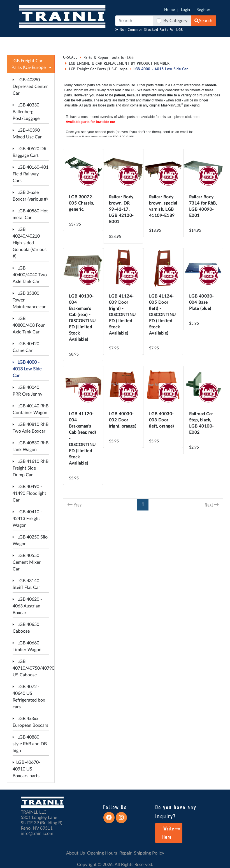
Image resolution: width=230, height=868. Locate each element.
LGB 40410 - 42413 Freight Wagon (27, 519)
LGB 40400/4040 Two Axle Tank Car (30, 275)
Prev (77, 505)
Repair (126, 853)
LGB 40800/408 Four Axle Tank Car (29, 325)
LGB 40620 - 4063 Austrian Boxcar (27, 606)
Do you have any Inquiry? (176, 812)
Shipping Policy (149, 853)
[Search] (134, 21)
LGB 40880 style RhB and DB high (30, 744)
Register (203, 10)
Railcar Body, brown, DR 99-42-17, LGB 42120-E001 (122, 209)
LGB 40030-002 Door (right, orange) (123, 420)
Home (169, 10)
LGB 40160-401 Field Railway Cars (31, 174)
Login (185, 10)
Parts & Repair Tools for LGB (109, 58)
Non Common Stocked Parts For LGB (149, 30)
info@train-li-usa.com (82, 137)
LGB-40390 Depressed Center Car (30, 87)
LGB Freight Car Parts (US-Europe (98, 69)
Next (209, 505)
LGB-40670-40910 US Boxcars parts (26, 769)
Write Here (171, 833)
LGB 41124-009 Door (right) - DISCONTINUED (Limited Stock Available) (122, 315)
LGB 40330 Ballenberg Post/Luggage (26, 112)
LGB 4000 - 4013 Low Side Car (27, 369)
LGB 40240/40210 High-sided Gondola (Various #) (30, 243)
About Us (75, 853)
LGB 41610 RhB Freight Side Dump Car (31, 468)
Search (203, 21)
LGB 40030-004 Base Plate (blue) (202, 302)
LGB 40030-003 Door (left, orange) (162, 420)
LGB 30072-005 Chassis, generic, (82, 203)
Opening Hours (102, 853)
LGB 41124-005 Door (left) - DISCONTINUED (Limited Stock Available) (162, 315)
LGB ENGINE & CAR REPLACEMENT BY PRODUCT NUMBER (119, 64)
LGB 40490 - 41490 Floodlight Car (29, 493)
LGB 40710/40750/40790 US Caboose (33, 668)
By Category (175, 21)
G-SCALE (70, 57)
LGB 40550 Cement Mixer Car (27, 562)
